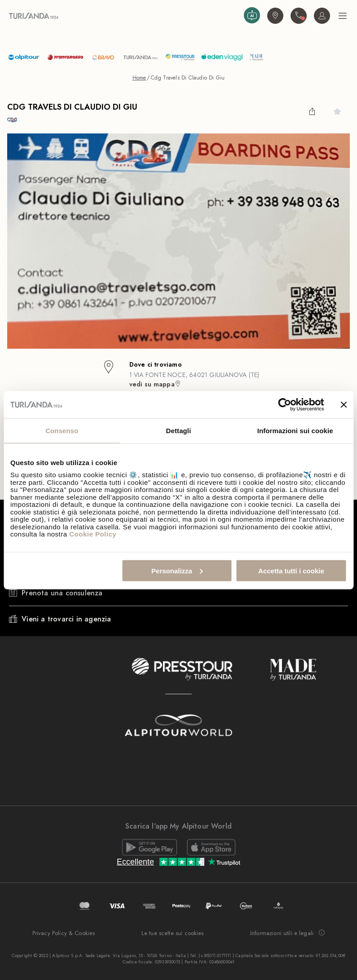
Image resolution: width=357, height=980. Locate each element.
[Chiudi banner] (344, 404)
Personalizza (177, 570)
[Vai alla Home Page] (125, 16)
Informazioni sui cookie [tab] (295, 430)
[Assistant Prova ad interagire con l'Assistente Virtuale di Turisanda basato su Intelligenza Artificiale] (252, 15)
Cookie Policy (93, 534)
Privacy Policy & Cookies (64, 933)
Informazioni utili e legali (287, 933)
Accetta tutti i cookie (291, 570)
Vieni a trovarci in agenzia (66, 619)
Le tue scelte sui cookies (173, 933)
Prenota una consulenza (62, 593)
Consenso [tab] (62, 430)
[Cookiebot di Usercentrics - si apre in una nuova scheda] (284, 404)
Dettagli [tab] (179, 430)
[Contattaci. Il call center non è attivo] (299, 16)
